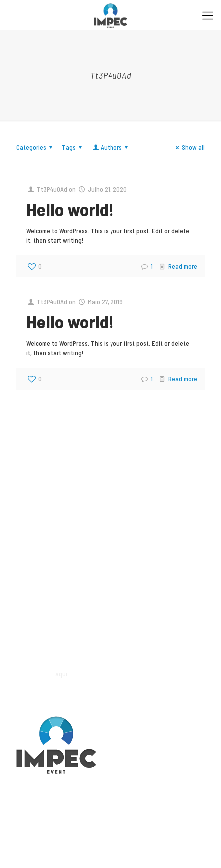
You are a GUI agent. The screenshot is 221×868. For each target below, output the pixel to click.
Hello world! (70, 209)
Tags (73, 147)
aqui (61, 674)
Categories (36, 147)
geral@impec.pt (38, 517)
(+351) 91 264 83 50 (42, 591)
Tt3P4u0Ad (52, 189)
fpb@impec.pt (36, 600)
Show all (189, 147)
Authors (111, 147)
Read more (183, 266)
